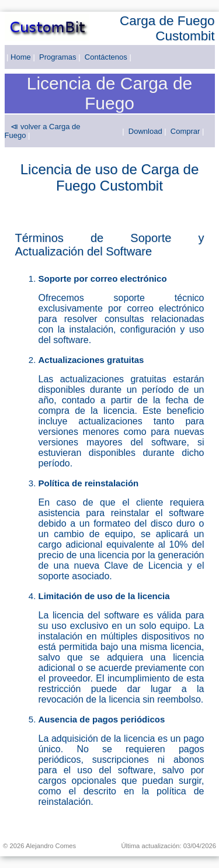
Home (21, 57)
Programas (58, 57)
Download (145, 131)
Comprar (185, 131)
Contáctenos (106, 57)
